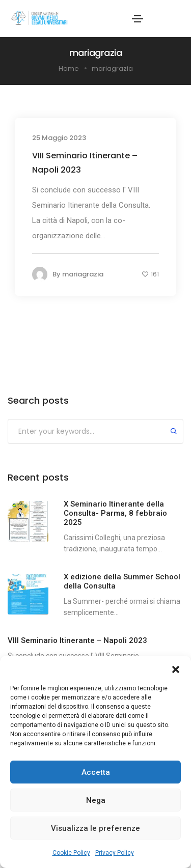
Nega (96, 800)
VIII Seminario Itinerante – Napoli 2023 (85, 163)
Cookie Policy (71, 853)
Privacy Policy (115, 853)
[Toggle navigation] (138, 19)
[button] (176, 668)
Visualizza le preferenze (95, 828)
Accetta (96, 772)
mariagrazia (83, 274)
